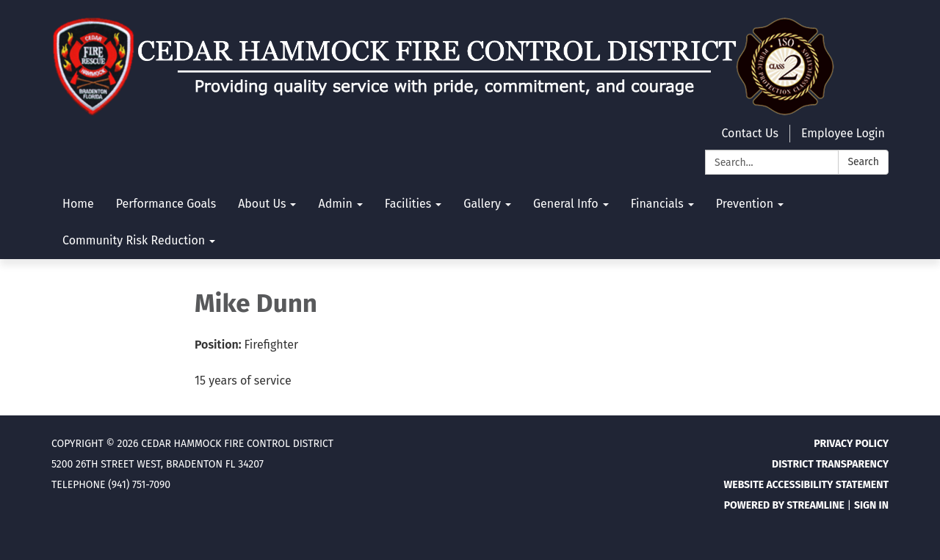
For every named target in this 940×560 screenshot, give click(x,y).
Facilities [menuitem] (408, 204)
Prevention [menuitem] (745, 204)
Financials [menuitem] (657, 204)
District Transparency (830, 464)
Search (863, 162)
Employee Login (843, 133)
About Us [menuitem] (262, 204)
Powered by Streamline (784, 505)
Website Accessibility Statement (806, 485)
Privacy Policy (851, 444)
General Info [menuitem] (566, 204)
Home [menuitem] (78, 204)
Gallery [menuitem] (482, 204)
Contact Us (749, 133)
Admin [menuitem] (335, 204)
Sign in (871, 505)
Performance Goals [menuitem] (166, 204)
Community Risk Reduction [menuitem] (134, 240)
